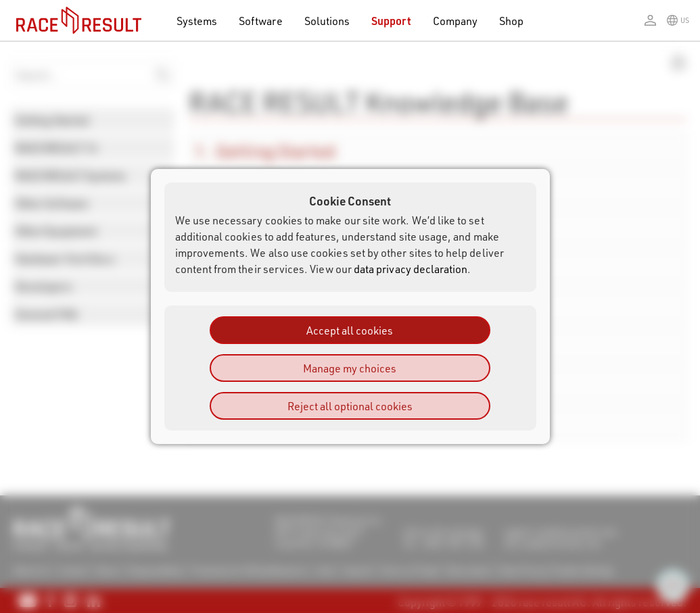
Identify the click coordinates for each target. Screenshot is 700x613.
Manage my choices (350, 368)
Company (455, 21)
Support (391, 21)
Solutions (327, 21)
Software (261, 21)
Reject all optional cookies (350, 406)
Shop (511, 21)
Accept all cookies (350, 330)
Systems (197, 21)
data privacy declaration (411, 269)
